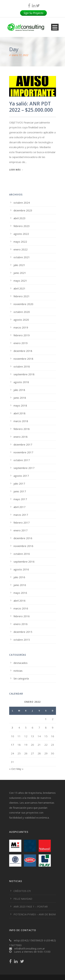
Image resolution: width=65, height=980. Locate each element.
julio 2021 (19, 265)
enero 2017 (21, 530)
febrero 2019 (22, 335)
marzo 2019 (21, 327)
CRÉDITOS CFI (22, 891)
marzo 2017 (21, 515)
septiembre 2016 (24, 562)
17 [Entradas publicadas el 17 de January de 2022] (12, 745)
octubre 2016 (22, 554)
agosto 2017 (21, 476)
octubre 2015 (22, 640)
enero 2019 (21, 343)
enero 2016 (21, 624)
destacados (21, 663)
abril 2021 (19, 288)
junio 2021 (20, 273)
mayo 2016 (20, 593)
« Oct (12, 769)
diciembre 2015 (23, 632)
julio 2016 (19, 577)
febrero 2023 (22, 226)
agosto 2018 (21, 382)
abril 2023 (19, 218)
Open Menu (55, 27)
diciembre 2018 (23, 351)
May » (20, 769)
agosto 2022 (21, 234)
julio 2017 (19, 483)
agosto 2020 (21, 320)
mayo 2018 (20, 405)
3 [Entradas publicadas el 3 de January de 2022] (12, 727)
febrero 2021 (22, 296)
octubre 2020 (22, 312)
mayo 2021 (20, 281)
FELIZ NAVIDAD (23, 899)
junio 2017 (20, 491)
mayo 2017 (20, 499)
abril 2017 (19, 507)
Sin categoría (21, 678)
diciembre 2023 (23, 210)
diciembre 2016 (23, 538)
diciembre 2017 (23, 444)
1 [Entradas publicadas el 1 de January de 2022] (46, 719)
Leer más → (16, 170)
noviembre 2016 (23, 546)
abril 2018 (19, 413)
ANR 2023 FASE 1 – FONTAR (31, 906)
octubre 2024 (22, 203)
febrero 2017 (22, 523)
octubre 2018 (22, 366)
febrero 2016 (22, 616)
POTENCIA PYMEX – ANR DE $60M (35, 914)
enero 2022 (21, 249)
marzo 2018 (21, 421)
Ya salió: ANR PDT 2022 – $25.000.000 (31, 107)
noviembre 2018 (23, 359)
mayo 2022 (20, 242)
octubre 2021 (22, 257)
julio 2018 (19, 390)
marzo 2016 (21, 608)
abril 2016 (19, 601)
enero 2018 (21, 437)
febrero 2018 (22, 429)
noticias (18, 671)
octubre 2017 (22, 460)
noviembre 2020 (23, 304)
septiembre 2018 (24, 374)
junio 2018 (20, 398)
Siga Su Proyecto (33, 13)
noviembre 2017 (23, 452)
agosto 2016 (21, 569)
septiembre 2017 (24, 468)
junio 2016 (20, 585)
